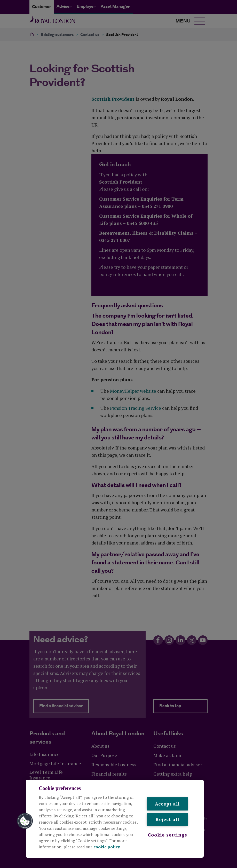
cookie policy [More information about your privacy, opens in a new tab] (107, 847)
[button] (25, 821)
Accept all (167, 804)
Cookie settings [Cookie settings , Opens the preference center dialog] (167, 835)
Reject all (167, 819)
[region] (115, 819)
